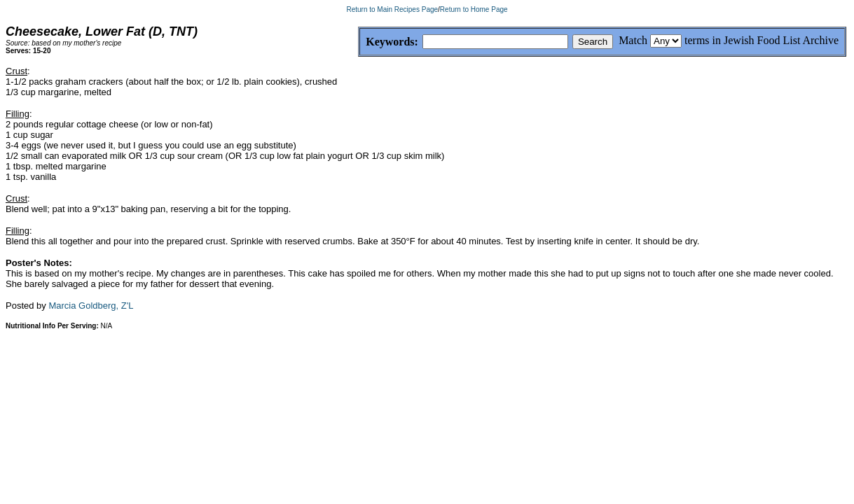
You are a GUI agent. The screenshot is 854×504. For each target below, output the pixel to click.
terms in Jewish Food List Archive (762, 40)
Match (633, 40)
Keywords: (358, 42)
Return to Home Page (474, 9)
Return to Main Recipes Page (392, 9)
